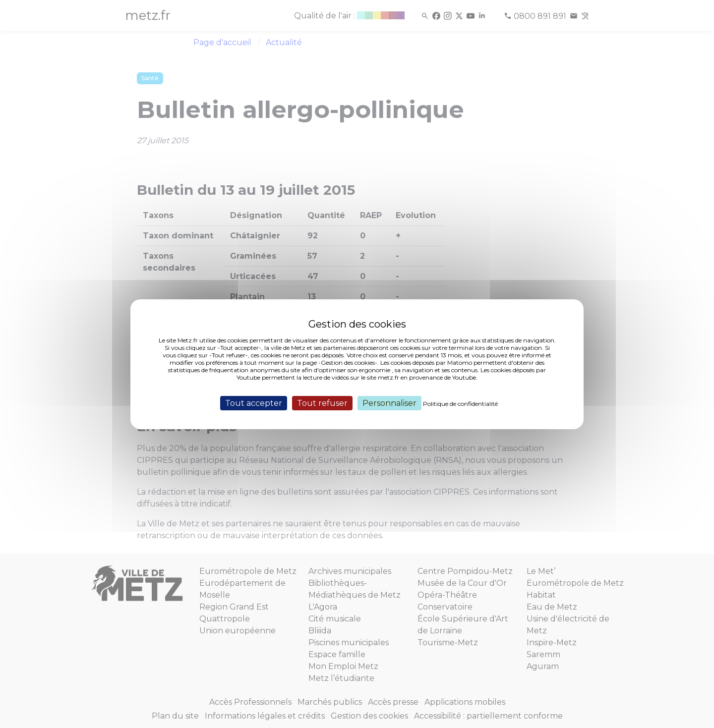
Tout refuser (322, 403)
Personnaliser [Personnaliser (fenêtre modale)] (389, 403)
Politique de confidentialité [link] (460, 403)
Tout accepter (254, 403)
